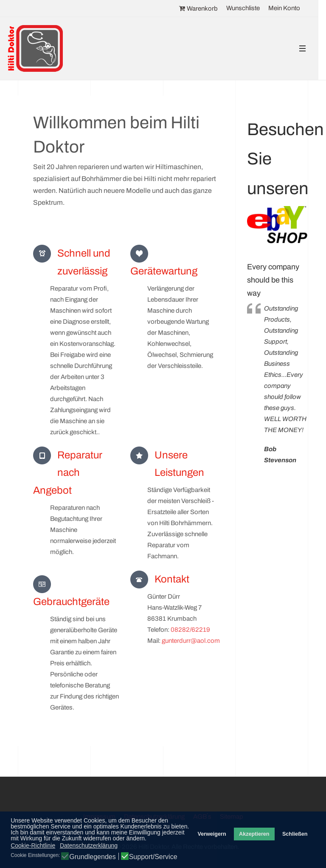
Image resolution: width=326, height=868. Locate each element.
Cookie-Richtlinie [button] (33, 845)
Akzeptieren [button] (254, 834)
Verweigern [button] (212, 834)
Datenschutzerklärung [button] (89, 845)
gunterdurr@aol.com (191, 641)
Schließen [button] (295, 834)
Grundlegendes (92, 857)
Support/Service (153, 857)
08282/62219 (190, 630)
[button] (302, 49)
